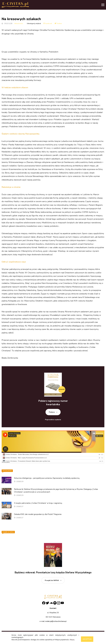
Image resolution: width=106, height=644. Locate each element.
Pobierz (52, 412)
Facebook (48, 24)
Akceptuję (87, 639)
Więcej (72, 640)
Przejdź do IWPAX (52, 580)
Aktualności (19, 24)
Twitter (58, 24)
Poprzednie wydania (53, 420)
